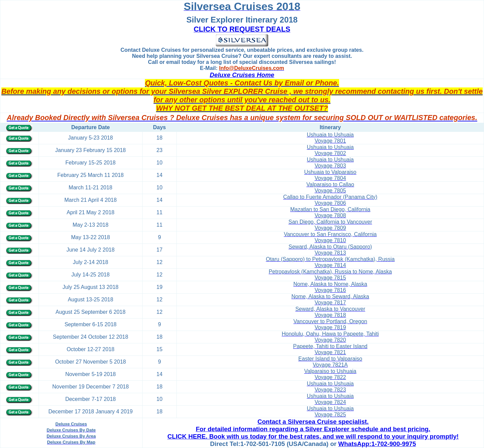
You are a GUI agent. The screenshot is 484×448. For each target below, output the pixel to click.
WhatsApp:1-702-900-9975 (377, 444)
